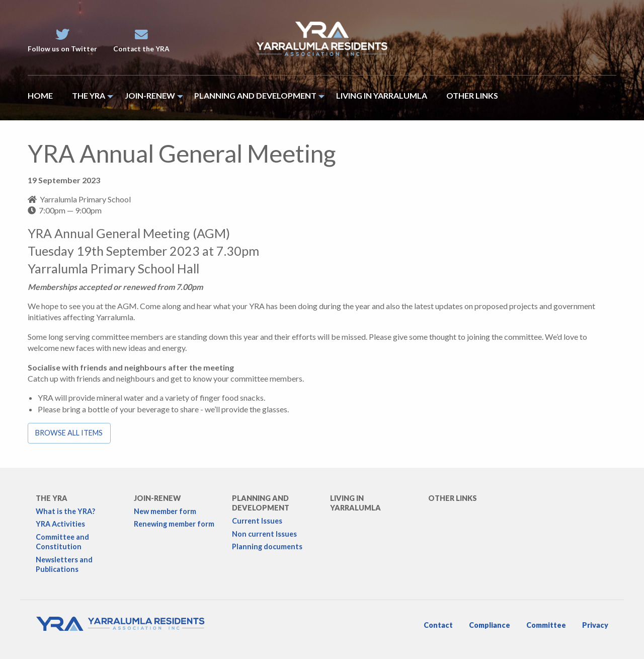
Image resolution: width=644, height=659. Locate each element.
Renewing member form (174, 524)
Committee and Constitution (62, 542)
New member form (165, 511)
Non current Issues (264, 534)
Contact (438, 625)
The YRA (52, 498)
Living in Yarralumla (355, 503)
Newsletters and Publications (64, 564)
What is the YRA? (65, 511)
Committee (546, 625)
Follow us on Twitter (62, 41)
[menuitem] (45, 98)
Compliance (490, 625)
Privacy (595, 625)
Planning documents (267, 546)
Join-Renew (157, 498)
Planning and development (261, 503)
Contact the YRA (141, 41)
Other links (453, 498)
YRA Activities (60, 524)
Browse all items (69, 433)
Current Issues (257, 521)
